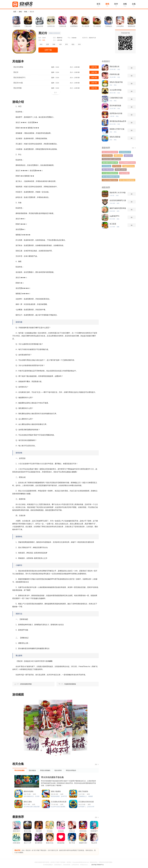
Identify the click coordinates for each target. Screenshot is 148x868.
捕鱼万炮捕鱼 (83, 791)
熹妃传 (32, 12)
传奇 (79, 44)
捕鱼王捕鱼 (28, 802)
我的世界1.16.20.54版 (118, 193)
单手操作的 (117, 166)
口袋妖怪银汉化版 (116, 98)
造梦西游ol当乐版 (116, 113)
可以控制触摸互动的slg (127, 163)
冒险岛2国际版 (115, 137)
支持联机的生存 (125, 152)
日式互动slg (106, 166)
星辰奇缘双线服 (115, 106)
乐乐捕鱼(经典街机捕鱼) (59, 802)
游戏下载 (94, 67)
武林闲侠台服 (114, 74)
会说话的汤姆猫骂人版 (118, 200)
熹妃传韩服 (17, 88)
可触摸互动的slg (128, 166)
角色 (26, 12)
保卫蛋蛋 (113, 224)
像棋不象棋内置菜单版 (118, 208)
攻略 (125, 4)
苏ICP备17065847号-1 (98, 865)
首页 (98, 4)
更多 (96, 764)
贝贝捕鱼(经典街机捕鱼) (86, 802)
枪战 (73, 44)
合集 (134, 4)
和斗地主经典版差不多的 (111, 177)
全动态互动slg (107, 156)
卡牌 (60, 44)
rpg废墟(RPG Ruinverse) (114, 216)
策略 (54, 44)
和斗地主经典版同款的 (127, 180)
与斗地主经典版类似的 (110, 173)
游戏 (107, 4)
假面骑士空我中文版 (117, 129)
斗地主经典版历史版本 (110, 180)
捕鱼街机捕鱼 (29, 791)
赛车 (67, 44)
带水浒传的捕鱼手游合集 (52, 777)
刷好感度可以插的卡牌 (110, 163)
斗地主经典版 (124, 173)
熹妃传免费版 (18, 67)
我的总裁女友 (114, 66)
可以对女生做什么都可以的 (111, 159)
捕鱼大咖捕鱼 (56, 791)
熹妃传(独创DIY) (19, 77)
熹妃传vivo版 (18, 83)
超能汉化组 (128, 156)
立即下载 (48, 50)
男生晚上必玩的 (121, 170)
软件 (116, 4)
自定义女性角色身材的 (110, 152)
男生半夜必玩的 (108, 170)
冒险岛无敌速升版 (116, 82)
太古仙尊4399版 (116, 90)
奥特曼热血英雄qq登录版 (118, 121)
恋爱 (47, 44)
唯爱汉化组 (118, 156)
